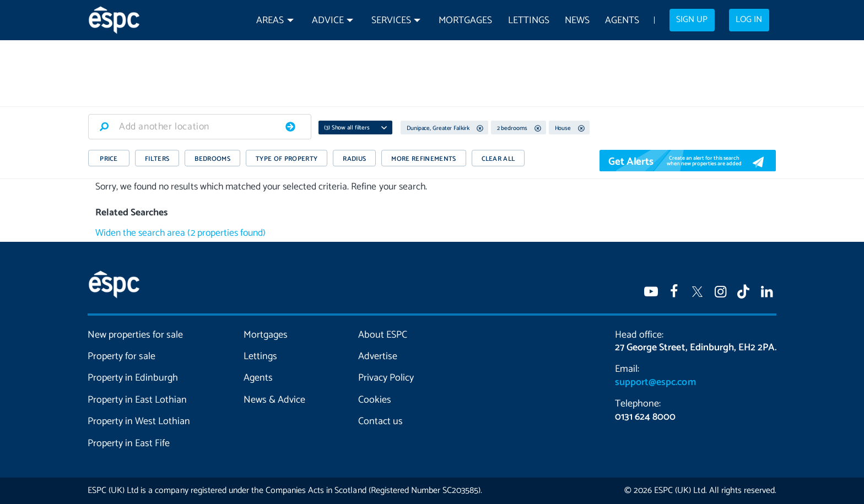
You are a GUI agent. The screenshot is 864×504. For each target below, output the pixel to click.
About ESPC (383, 335)
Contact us (380, 421)
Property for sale (121, 356)
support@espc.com (655, 382)
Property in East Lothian (137, 400)
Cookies (375, 400)
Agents (622, 21)
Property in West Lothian (139, 421)
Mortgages (465, 21)
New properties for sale (136, 335)
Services (391, 21)
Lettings (529, 21)
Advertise (378, 356)
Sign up (692, 20)
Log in (749, 20)
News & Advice (274, 400)
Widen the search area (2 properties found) (180, 233)
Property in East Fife (129, 443)
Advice (328, 21)
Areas (270, 21)
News (577, 21)
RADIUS (354, 159)
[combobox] (200, 127)
